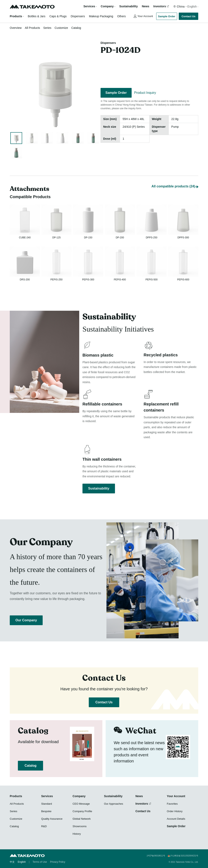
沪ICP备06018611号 (156, 856)
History (77, 834)
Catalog (76, 28)
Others (121, 16)
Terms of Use (40, 862)
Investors (160, 6)
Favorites (172, 804)
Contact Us (189, 16)
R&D (44, 826)
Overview (16, 28)
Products (16, 16)
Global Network (82, 819)
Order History (175, 811)
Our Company (26, 620)
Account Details (176, 819)
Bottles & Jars (37, 16)
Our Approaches (114, 804)
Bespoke (46, 811)
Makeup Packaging (101, 16)
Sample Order (167, 16)
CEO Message (81, 804)
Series (47, 28)
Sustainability (128, 6)
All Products (32, 28)
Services (47, 796)
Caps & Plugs (58, 16)
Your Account (145, 16)
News (146, 6)
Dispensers (78, 16)
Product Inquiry (145, 93)
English (22, 862)
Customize (61, 28)
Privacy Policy (58, 862)
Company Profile (82, 811)
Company (79, 796)
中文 (12, 862)
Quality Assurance (52, 819)
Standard (47, 804)
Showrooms (80, 826)
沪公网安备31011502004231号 (184, 856)
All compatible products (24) (173, 178)
